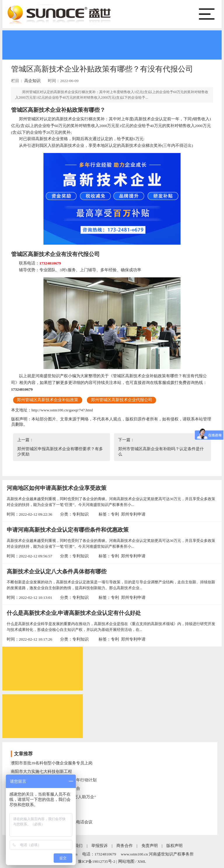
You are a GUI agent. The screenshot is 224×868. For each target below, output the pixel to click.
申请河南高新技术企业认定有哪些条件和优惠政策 (68, 530)
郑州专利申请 (133, 514)
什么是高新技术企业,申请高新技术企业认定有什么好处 (74, 613)
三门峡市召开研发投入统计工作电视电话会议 (52, 822)
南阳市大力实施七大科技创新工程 (41, 772)
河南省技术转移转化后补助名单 (39, 814)
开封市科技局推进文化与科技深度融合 (45, 788)
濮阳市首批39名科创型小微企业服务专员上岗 (52, 763)
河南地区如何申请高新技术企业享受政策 (57, 488)
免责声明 (150, 846)
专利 (115, 514)
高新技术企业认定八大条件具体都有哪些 (57, 572)
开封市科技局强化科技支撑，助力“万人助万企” (53, 797)
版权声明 (174, 846)
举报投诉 (99, 846)
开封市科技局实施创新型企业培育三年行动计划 (54, 780)
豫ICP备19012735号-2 (97, 861)
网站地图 (126, 861)
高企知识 (32, 81)
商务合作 (125, 846)
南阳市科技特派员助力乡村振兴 (39, 805)
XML (142, 861)
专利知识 (80, 514)
